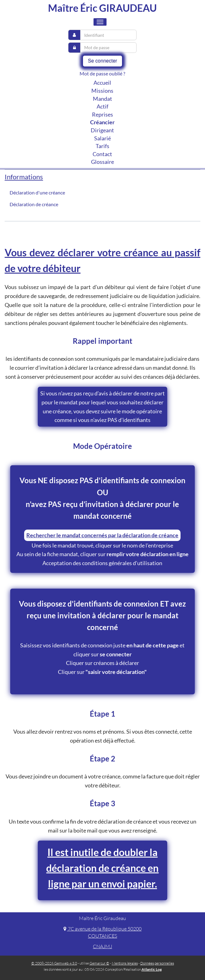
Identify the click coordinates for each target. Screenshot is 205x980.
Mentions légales (125, 963)
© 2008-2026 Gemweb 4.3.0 (54, 963)
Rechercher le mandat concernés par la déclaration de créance (102, 535)
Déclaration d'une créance (37, 192)
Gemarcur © (99, 963)
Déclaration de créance (34, 204)
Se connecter (102, 61)
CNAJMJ (102, 946)
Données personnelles (157, 963)
